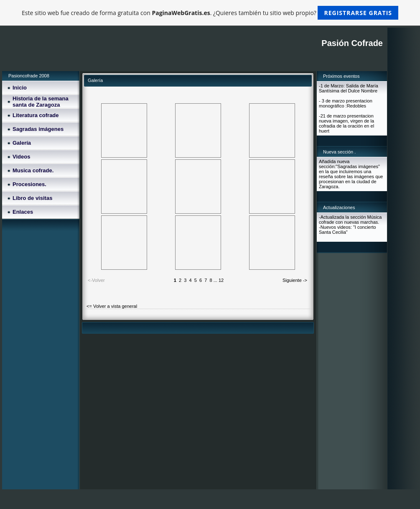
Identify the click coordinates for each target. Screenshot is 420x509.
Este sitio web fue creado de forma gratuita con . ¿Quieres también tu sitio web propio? (210, 13)
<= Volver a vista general (112, 306)
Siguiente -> (295, 280)
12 (221, 280)
